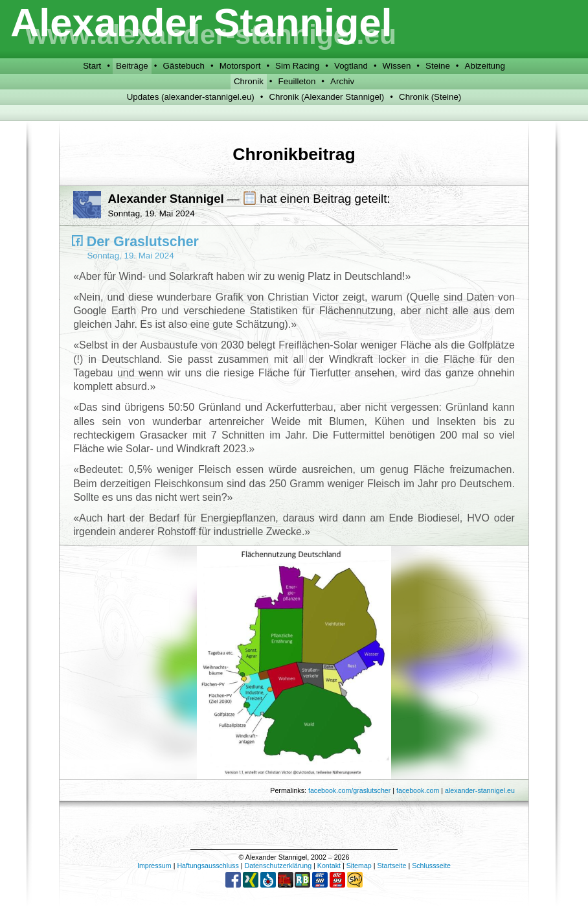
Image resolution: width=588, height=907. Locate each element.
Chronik (249, 81)
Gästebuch (183, 66)
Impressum (154, 866)
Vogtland (351, 66)
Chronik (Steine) (430, 97)
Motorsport (240, 66)
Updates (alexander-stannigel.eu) (191, 97)
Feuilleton (297, 81)
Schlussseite (431, 866)
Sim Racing (297, 66)
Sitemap (359, 866)
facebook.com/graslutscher (349, 790)
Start (92, 66)
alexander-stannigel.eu (480, 790)
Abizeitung (485, 66)
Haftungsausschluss (208, 866)
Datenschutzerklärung (278, 866)
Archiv (342, 81)
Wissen (397, 66)
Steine (438, 66)
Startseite (391, 866)
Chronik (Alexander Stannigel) (326, 97)
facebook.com (418, 790)
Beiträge (132, 66)
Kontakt (329, 866)
